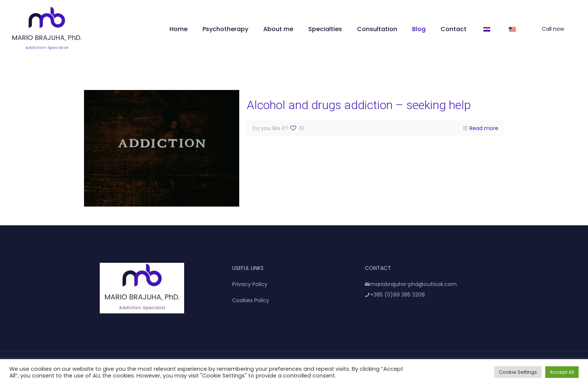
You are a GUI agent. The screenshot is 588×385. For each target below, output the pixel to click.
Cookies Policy (251, 300)
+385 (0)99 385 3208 (395, 295)
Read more (484, 128)
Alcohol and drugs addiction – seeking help (359, 105)
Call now (557, 29)
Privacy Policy (250, 284)
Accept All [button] (562, 372)
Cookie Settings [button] (518, 372)
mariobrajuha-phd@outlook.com (411, 284)
